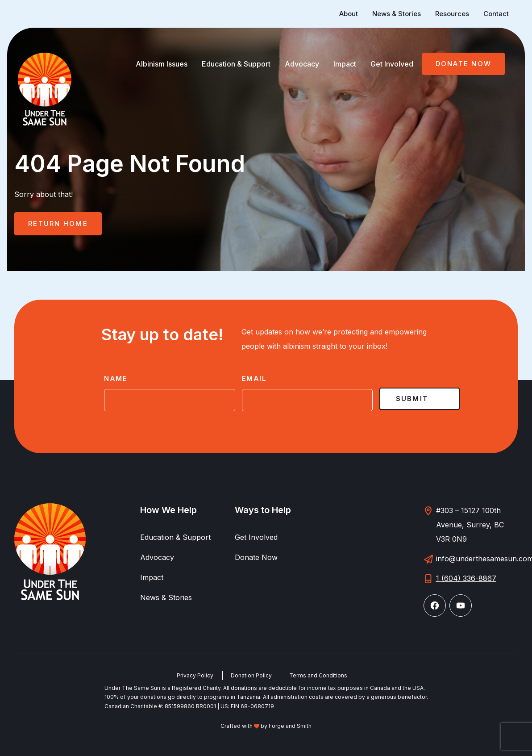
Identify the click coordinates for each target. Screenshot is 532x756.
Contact (496, 14)
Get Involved (392, 64)
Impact (345, 64)
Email (254, 378)
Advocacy (302, 64)
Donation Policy (251, 675)
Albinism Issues (162, 64)
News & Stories (397, 14)
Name (116, 378)
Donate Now (464, 64)
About (349, 14)
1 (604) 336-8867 (466, 578)
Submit (412, 399)
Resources (452, 14)
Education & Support (236, 64)
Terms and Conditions (318, 675)
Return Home (58, 223)
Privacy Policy (195, 675)
